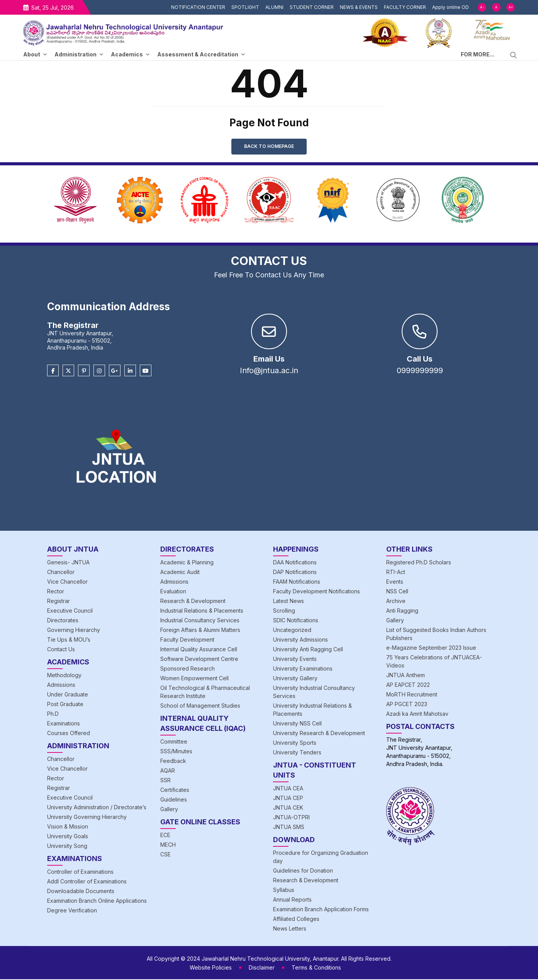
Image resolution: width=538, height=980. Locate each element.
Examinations (64, 724)
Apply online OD (451, 7)
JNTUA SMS (289, 828)
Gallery (169, 810)
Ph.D (53, 714)
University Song (67, 847)
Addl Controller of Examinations (87, 882)
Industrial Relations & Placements (202, 611)
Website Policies (211, 968)
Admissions (61, 685)
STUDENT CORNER (312, 7)
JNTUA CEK (288, 808)
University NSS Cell (297, 724)
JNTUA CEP (288, 799)
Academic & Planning (187, 563)
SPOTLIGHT (245, 7)
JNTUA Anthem (406, 676)
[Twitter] (68, 372)
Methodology (64, 676)
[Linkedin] (130, 372)
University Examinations (303, 669)
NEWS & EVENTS (359, 7)
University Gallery (295, 679)
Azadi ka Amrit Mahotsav (417, 714)
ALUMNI (274, 7)
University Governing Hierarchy (87, 818)
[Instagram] (99, 372)
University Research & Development (319, 734)
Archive (396, 602)
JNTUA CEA (288, 789)
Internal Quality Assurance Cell (199, 650)
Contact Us (61, 650)
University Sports (295, 743)
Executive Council (70, 611)
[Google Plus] (115, 372)
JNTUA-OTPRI (291, 818)
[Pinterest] (84, 372)
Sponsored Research (188, 669)
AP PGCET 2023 (407, 705)
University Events (295, 660)
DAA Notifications (295, 563)
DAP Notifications (295, 573)
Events (395, 582)
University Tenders (297, 753)
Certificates (175, 791)
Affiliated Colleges (296, 920)
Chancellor (61, 573)
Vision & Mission (68, 827)
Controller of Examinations (80, 872)
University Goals (68, 837)
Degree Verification (72, 911)
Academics (127, 54)
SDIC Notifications (296, 621)
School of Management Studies (200, 706)
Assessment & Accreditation (198, 54)
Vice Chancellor (67, 582)
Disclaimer (262, 968)
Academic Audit (180, 573)
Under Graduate (68, 695)
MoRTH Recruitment (412, 695)
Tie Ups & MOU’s (69, 640)
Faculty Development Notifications (317, 592)
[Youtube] (146, 372)
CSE (165, 855)
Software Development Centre (199, 660)
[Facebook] (53, 372)
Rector (56, 592)
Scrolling (284, 611)
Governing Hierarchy (74, 631)
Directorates (63, 621)
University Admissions (300, 640)
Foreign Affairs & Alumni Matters (200, 631)
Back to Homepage (269, 147)
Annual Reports (292, 900)
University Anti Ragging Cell (308, 650)
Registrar (59, 602)
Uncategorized (292, 631)
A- (482, 7)
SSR (165, 781)
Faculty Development (187, 640)
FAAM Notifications (297, 582)
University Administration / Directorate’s (97, 808)
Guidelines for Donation (303, 871)
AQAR (168, 771)
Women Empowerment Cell (194, 679)
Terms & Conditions (316, 968)
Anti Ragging (402, 611)
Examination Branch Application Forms (321, 910)
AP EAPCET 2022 (408, 685)
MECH (168, 845)
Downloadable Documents (81, 892)
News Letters (290, 929)
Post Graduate (65, 705)
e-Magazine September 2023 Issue (431, 648)
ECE (165, 836)
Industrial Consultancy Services (200, 621)
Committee (174, 742)
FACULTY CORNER (405, 7)
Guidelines (174, 800)
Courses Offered (69, 734)
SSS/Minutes (176, 752)
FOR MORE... (478, 54)
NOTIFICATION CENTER (198, 7)
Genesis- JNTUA (68, 563)
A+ (511, 7)
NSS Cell (397, 592)
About (32, 54)
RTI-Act (396, 573)
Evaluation (173, 592)
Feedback (173, 762)
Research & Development (193, 602)
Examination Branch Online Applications (97, 901)
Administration (76, 54)
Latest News (289, 602)
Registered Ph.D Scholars (419, 563)
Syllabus (284, 891)
